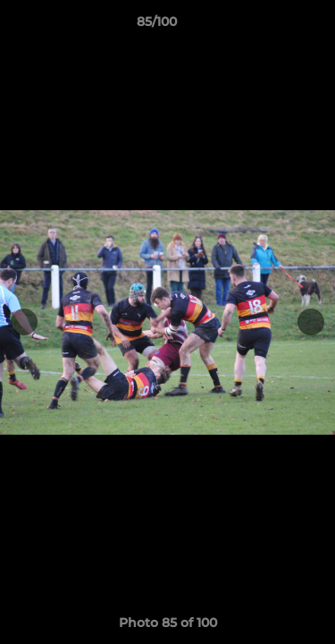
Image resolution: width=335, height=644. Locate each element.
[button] (271, 26)
